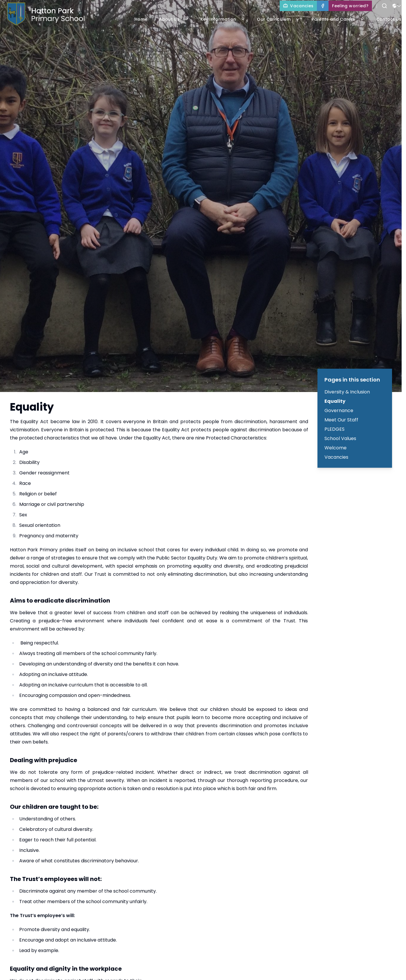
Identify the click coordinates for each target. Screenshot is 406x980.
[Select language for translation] (397, 6)
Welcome (336, 448)
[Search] (384, 6)
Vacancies (336, 457)
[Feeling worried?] (350, 6)
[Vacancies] (298, 6)
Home (141, 19)
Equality (335, 401)
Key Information (223, 19)
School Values (340, 438)
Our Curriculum (278, 19)
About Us (174, 19)
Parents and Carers (338, 19)
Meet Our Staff (341, 420)
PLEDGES (334, 429)
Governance (339, 410)
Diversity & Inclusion (347, 392)
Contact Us (389, 19)
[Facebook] (323, 6)
